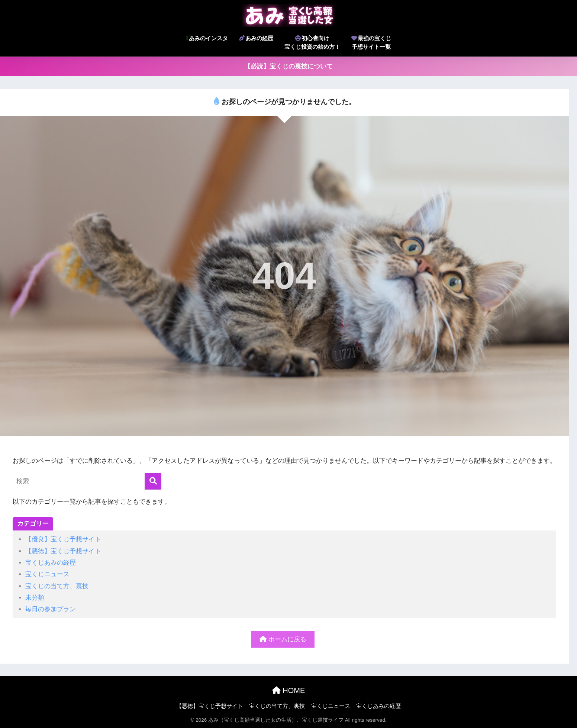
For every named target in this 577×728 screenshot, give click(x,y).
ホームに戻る (283, 639)
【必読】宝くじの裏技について (288, 66)
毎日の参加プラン (51, 609)
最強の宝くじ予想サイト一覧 (371, 42)
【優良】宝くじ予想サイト (63, 539)
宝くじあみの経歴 (51, 563)
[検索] (153, 481)
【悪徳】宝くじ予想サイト (63, 551)
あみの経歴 (256, 38)
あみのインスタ (207, 38)
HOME (289, 690)
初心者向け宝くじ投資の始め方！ (312, 42)
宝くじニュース (47, 574)
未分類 (35, 598)
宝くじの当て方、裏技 (57, 586)
